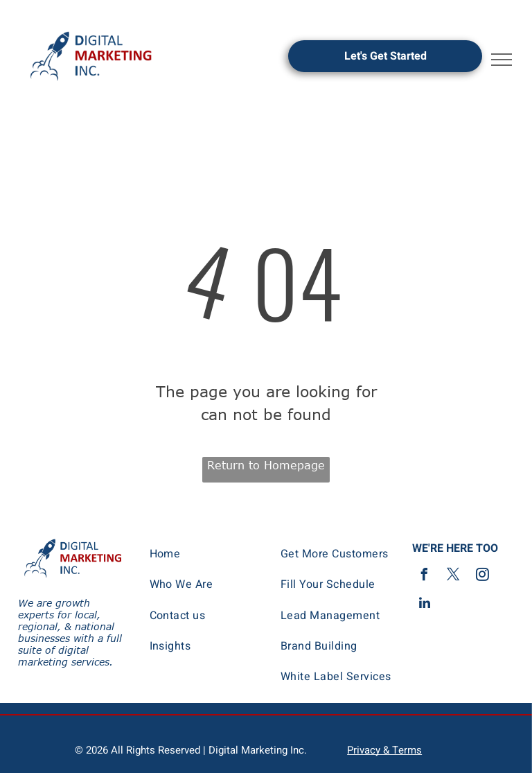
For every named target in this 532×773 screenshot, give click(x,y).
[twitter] (454, 576)
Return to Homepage (266, 465)
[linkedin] (425, 605)
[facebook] (425, 576)
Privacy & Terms (384, 750)
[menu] (502, 60)
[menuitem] (206, 554)
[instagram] (483, 576)
